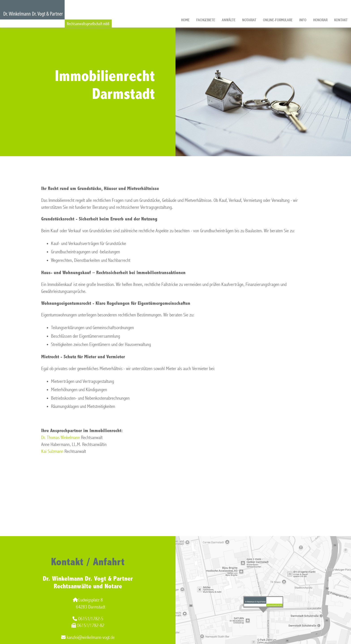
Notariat (249, 20)
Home (185, 20)
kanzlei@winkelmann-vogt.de (88, 637)
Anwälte (229, 20)
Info (303, 20)
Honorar (320, 20)
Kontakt (341, 20)
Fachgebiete (206, 20)
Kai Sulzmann (52, 451)
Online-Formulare (278, 20)
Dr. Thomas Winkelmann (61, 438)
